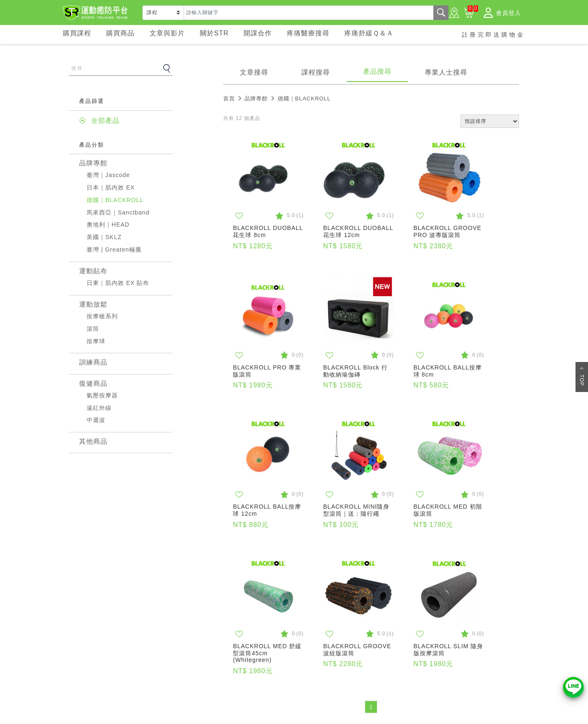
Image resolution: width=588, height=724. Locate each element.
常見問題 (122, 660)
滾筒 (93, 329)
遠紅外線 (99, 408)
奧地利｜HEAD (108, 225)
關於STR (214, 33)
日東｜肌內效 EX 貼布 (118, 283)
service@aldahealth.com (412, 686)
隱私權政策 (403, 622)
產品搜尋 (377, 71)
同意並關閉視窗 (450, 622)
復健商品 (93, 383)
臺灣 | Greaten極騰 (114, 250)
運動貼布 (93, 271)
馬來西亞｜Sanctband (118, 212)
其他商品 (93, 441)
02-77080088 (395, 676)
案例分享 (82, 672)
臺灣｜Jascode (108, 175)
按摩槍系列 (102, 316)
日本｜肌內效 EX (111, 187)
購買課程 (77, 33)
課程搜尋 (316, 72)
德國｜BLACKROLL (115, 200)
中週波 (96, 420)
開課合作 (258, 33)
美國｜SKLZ (104, 237)
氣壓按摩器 (102, 395)
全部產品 (105, 121)
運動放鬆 (93, 304)
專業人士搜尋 (446, 72)
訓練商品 (93, 362)
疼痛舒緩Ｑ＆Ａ (369, 33)
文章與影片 (167, 33)
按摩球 (96, 341)
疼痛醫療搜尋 (308, 33)
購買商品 (120, 33)
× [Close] (516, 620)
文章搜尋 (254, 72)
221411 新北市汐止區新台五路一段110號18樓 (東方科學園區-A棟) (447, 701)
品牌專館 (93, 163)
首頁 (229, 99)
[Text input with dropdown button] (309, 13)
